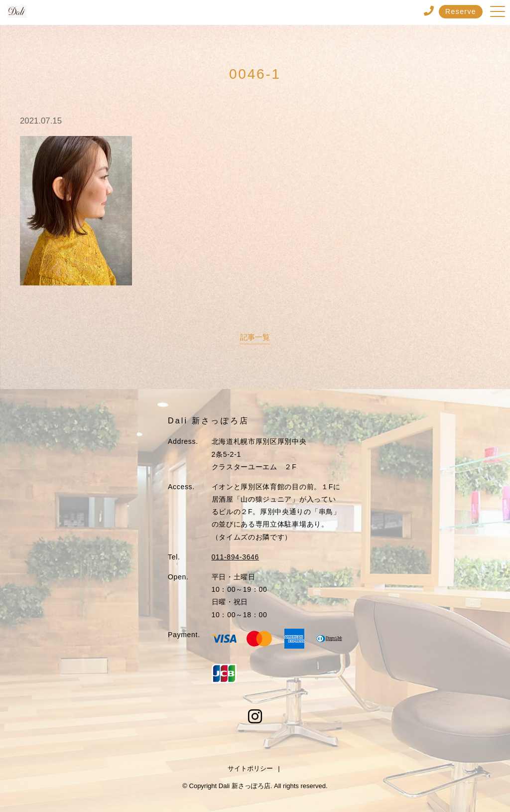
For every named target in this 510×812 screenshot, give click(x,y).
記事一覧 (255, 337)
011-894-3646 (236, 557)
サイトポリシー (250, 768)
